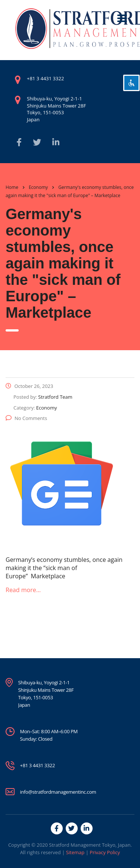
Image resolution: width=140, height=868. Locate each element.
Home (12, 187)
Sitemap (75, 852)
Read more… (23, 590)
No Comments (26, 418)
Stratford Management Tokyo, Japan (90, 845)
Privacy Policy (105, 852)
